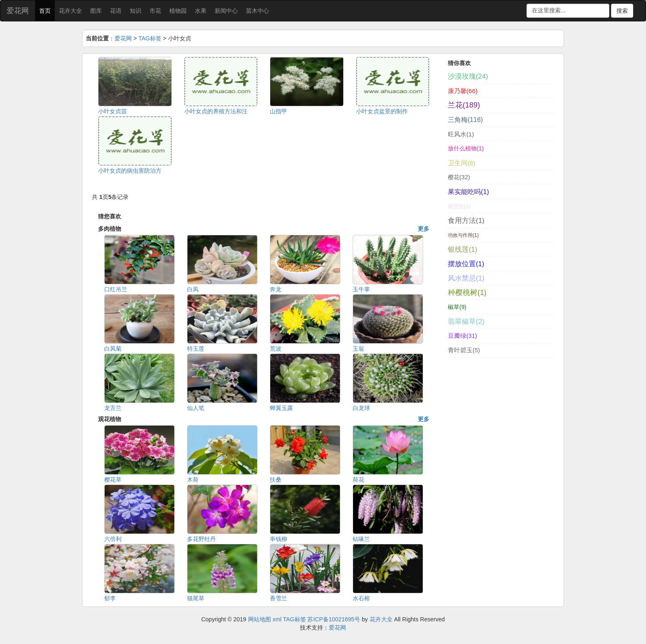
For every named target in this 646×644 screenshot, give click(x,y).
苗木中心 (257, 11)
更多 (424, 229)
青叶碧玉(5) (464, 350)
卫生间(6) (462, 163)
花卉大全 (70, 11)
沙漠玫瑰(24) (468, 76)
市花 (155, 11)
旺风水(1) (461, 134)
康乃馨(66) (463, 91)
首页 (45, 11)
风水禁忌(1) (466, 278)
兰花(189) (464, 105)
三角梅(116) (465, 120)
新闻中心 (226, 11)
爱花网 (18, 11)
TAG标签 (150, 38)
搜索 (622, 11)
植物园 (178, 11)
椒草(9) (457, 307)
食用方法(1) (466, 220)
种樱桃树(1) (467, 293)
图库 (96, 11)
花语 (116, 11)
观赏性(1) (459, 206)
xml (277, 619)
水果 (201, 11)
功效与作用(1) (463, 235)
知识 (136, 11)
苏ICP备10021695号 (334, 619)
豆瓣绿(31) (462, 336)
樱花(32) (459, 177)
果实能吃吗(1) (468, 192)
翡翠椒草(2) (466, 321)
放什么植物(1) (466, 148)
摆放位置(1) (466, 264)
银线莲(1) (462, 249)
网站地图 (260, 619)
